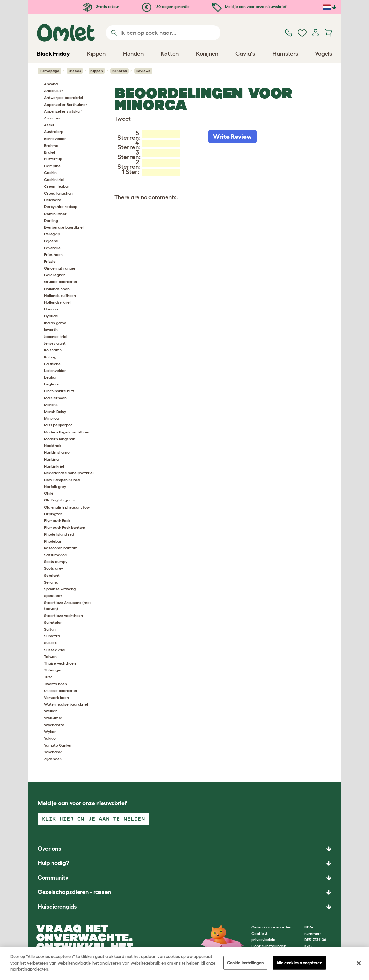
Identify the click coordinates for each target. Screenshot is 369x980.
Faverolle (52, 248)
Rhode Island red (59, 534)
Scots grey (54, 568)
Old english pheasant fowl (67, 507)
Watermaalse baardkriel (66, 704)
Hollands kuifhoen (60, 295)
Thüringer (53, 670)
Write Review (232, 137)
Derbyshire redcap (61, 207)
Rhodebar (53, 541)
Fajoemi (51, 241)
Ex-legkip (52, 234)
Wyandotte (54, 725)
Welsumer (53, 718)
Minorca (120, 71)
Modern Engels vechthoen (67, 432)
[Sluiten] (359, 963)
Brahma (51, 145)
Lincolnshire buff (59, 391)
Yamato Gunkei (58, 745)
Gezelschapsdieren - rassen (74, 892)
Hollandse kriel (57, 302)
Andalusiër (54, 91)
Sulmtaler (53, 622)
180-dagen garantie (166, 7)
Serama (51, 582)
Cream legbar (57, 186)
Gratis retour (101, 7)
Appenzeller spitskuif (63, 111)
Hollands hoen (57, 289)
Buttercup (53, 159)
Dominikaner (55, 214)
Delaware (53, 200)
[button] (184, 907)
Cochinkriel (54, 180)
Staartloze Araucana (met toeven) (68, 605)
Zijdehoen (53, 759)
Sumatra (52, 636)
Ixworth (51, 330)
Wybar (50, 732)
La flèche (52, 364)
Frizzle (50, 261)
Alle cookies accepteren (299, 963)
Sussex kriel (55, 650)
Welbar (51, 711)
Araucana (53, 118)
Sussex (50, 643)
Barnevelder (55, 139)
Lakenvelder (55, 371)
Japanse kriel (56, 336)
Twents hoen (56, 684)
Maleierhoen (55, 398)
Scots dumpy (56, 561)
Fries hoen (53, 255)
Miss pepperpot (58, 425)
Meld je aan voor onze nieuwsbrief (249, 7)
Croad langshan (58, 193)
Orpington (53, 514)
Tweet (123, 119)
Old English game (60, 500)
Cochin (50, 172)
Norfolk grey (55, 486)
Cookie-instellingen (245, 963)
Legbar (51, 377)
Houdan (51, 309)
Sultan (50, 629)
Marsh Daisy (55, 411)
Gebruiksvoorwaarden (271, 927)
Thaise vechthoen (60, 663)
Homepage (49, 71)
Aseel (49, 125)
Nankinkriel (54, 466)
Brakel (50, 152)
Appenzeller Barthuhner (66, 105)
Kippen (97, 71)
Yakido (50, 738)
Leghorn (52, 384)
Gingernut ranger (60, 268)
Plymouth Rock (57, 521)
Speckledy (53, 596)
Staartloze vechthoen (64, 616)
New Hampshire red (62, 480)
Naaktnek (53, 446)
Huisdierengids (57, 907)
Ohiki (49, 493)
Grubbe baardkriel (61, 282)
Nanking (51, 459)
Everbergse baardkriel (64, 227)
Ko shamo (53, 350)
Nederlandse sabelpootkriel (69, 473)
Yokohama (53, 752)
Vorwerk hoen (57, 697)
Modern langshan (60, 439)
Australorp (54, 132)
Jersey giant (55, 343)
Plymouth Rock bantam (65, 527)
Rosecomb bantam (61, 548)
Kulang (50, 357)
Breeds (75, 71)
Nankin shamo (57, 452)
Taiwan (50, 657)
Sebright (52, 575)
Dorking (51, 220)
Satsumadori (56, 555)
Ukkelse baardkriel (61, 691)
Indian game (55, 323)
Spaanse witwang (60, 589)
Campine (52, 166)
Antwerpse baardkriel (64, 97)
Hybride (51, 316)
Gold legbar (55, 275)
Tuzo (48, 677)
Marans (51, 405)
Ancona (51, 84)
